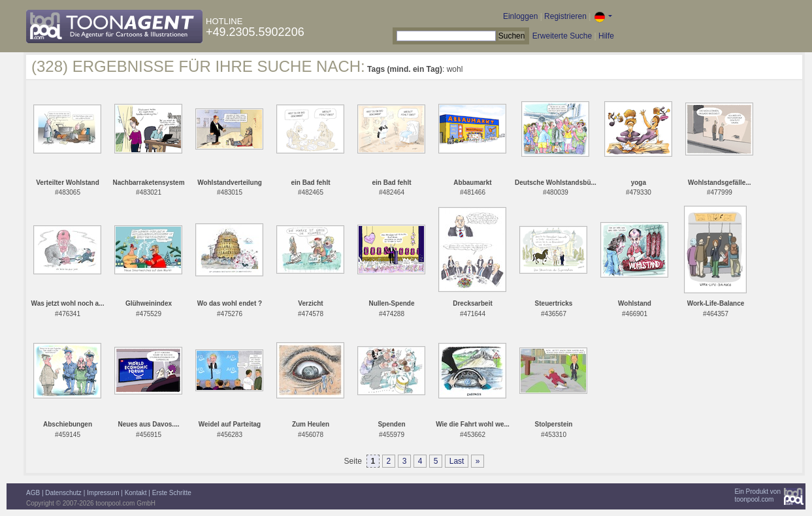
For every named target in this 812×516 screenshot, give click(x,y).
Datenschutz (63, 493)
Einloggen (520, 16)
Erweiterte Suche (562, 36)
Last (457, 461)
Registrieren (565, 16)
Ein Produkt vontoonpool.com (757, 495)
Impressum (103, 493)
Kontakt (136, 493)
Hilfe (606, 36)
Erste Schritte (172, 493)
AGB (33, 493)
